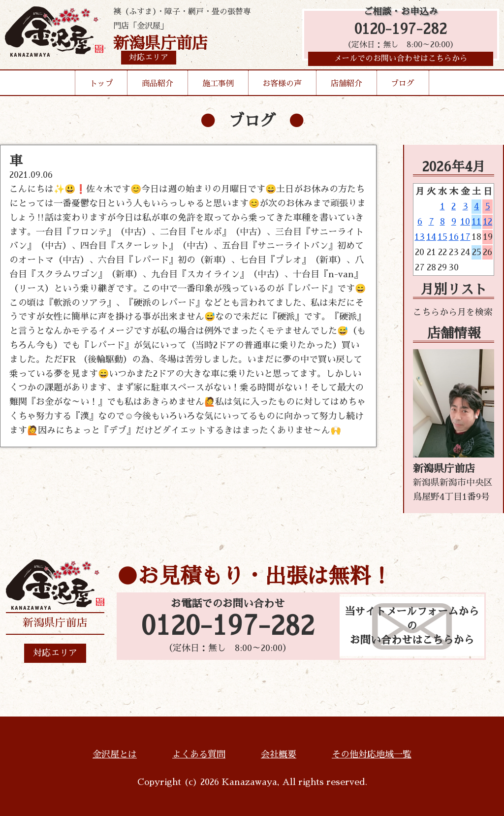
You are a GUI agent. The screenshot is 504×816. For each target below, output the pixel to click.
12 (488, 222)
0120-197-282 (401, 31)
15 (442, 237)
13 (420, 237)
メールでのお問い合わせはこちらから (401, 62)
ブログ (403, 86)
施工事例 (218, 86)
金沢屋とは (115, 754)
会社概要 (279, 754)
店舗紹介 (346, 86)
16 (454, 237)
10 (465, 222)
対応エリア (55, 653)
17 (465, 237)
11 (476, 222)
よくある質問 (199, 754)
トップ (101, 86)
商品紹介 (157, 86)
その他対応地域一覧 (372, 754)
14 (431, 237)
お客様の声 (282, 86)
